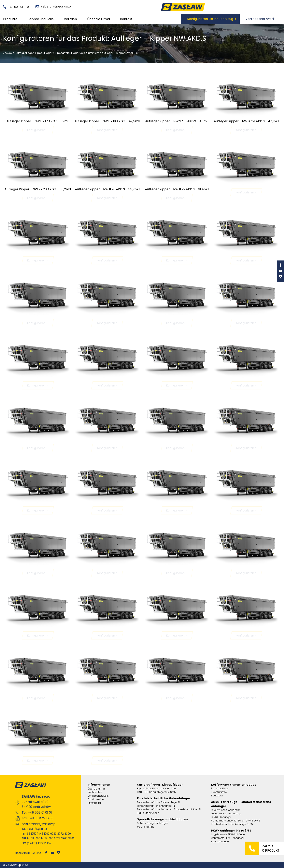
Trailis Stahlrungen (148, 813)
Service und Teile (41, 19)
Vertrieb (70, 19)
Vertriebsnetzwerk (260, 19)
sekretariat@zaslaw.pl (54, 7)
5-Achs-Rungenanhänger (152, 823)
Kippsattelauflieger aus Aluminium (77, 53)
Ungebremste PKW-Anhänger (228, 834)
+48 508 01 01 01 (16, 7)
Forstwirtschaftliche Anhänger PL (156, 806)
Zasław (8, 53)
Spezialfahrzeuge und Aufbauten (162, 819)
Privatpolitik (95, 803)
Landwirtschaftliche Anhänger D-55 (232, 824)
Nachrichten (95, 792)
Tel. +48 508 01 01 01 (37, 812)
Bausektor (217, 796)
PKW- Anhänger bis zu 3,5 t (231, 831)
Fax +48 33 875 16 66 (38, 818)
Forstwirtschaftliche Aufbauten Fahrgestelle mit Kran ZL (169, 809)
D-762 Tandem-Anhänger (226, 813)
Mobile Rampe (146, 827)
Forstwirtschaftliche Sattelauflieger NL (159, 802)
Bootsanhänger (220, 841)
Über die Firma (99, 19)
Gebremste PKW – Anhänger (228, 838)
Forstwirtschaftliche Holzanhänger (164, 798)
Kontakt (126, 19)
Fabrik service (96, 799)
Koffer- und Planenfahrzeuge (234, 785)
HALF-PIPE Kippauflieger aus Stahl (157, 792)
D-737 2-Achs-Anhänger (225, 810)
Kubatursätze (219, 792)
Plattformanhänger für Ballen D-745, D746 (236, 821)
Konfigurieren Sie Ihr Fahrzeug (210, 19)
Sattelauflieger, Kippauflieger (34, 53)
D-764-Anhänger (221, 817)
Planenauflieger (220, 788)
